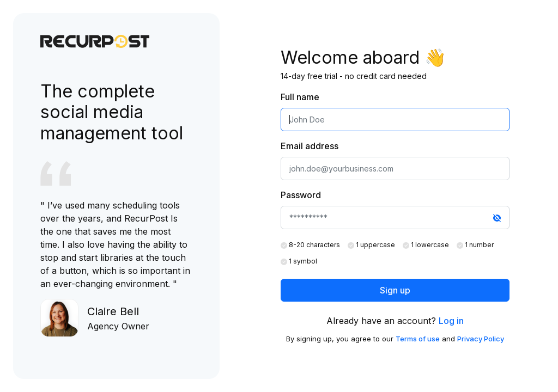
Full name (300, 97)
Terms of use (418, 339)
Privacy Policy (481, 339)
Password (301, 195)
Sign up (395, 290)
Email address (310, 146)
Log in (451, 321)
